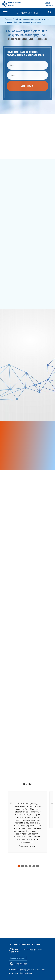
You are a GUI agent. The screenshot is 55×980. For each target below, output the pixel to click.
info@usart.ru (49, 5)
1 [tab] (18, 866)
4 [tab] (29, 866)
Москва (48, 2)
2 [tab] (22, 866)
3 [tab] (26, 866)
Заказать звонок (18, 958)
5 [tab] (33, 866)
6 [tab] (37, 866)
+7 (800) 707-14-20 (29, 13)
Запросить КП (27, 87)
